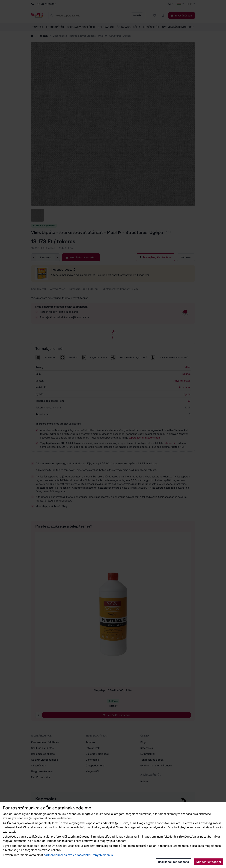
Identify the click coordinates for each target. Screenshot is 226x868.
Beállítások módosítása (173, 862)
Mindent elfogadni (209, 862)
